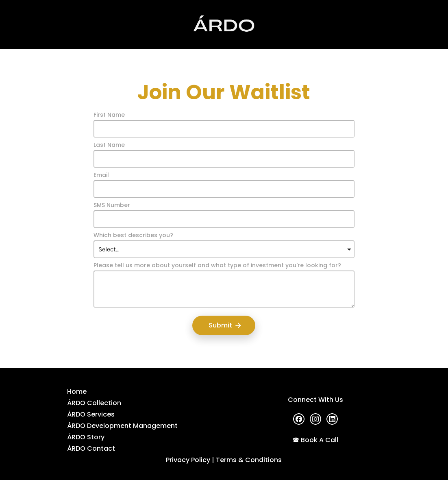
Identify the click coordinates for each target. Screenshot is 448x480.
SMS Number (112, 205)
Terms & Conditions (249, 460)
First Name (109, 115)
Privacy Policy (188, 460)
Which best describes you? (133, 236)
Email (101, 175)
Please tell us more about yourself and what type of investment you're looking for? (217, 266)
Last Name (109, 145)
